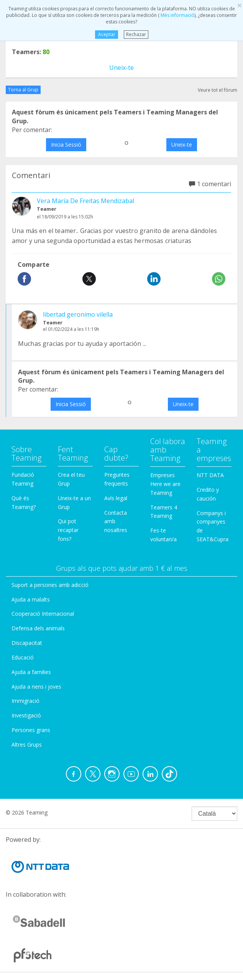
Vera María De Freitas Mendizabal (85, 201)
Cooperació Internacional (43, 614)
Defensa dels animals (38, 628)
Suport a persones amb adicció (50, 585)
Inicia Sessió (66, 145)
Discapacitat (27, 643)
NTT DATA (210, 475)
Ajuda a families (31, 672)
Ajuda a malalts (31, 599)
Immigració (25, 701)
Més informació (177, 15)
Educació (23, 657)
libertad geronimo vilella (78, 314)
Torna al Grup (23, 90)
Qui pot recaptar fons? (68, 530)
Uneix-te (121, 68)
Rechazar (136, 34)
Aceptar (106, 34)
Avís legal (116, 498)
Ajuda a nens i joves (36, 687)
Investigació (26, 715)
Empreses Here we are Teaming (165, 484)
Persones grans (31, 730)
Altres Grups (27, 745)
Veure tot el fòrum (218, 90)
